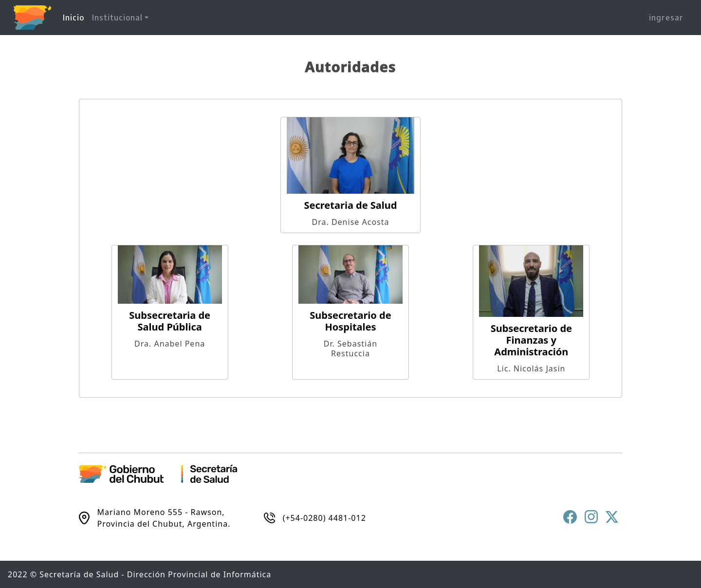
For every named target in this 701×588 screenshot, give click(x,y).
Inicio (75, 17)
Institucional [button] (117, 18)
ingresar (666, 18)
